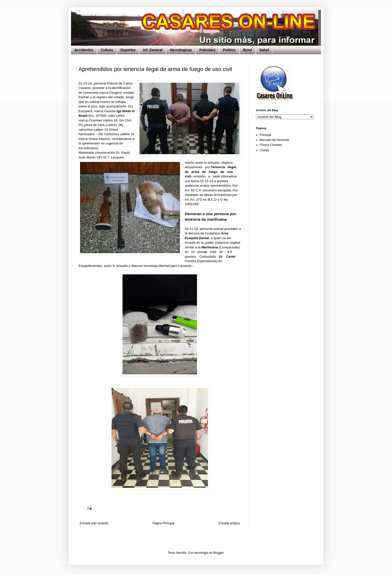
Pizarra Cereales (271, 145)
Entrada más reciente (94, 523)
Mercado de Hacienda (274, 140)
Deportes (128, 50)
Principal (265, 135)
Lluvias (264, 150)
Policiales (207, 50)
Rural (247, 50)
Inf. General (153, 50)
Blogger (218, 553)
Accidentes (84, 50)
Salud (264, 50)
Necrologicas (181, 50)
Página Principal (163, 523)
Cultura (107, 50)
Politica (229, 50)
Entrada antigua (229, 523)
